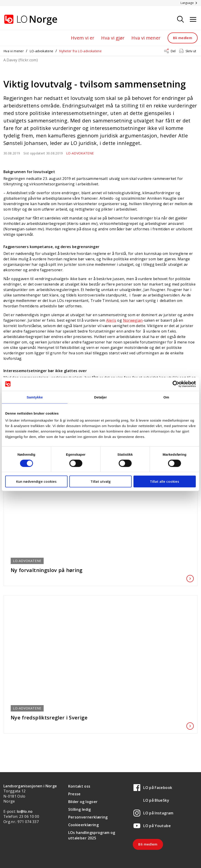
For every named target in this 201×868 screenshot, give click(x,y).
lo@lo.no (25, 811)
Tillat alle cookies (165, 481)
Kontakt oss (79, 786)
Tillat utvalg (101, 481)
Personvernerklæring (88, 817)
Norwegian (133, 320)
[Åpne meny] (193, 20)
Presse (74, 794)
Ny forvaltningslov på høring (100, 570)
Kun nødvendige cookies (36, 481)
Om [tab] (166, 397)
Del (173, 51)
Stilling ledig (80, 809)
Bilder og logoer (83, 802)
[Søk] (181, 20)
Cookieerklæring (83, 825)
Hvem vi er (83, 38)
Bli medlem (183, 38)
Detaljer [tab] (100, 397)
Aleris (111, 320)
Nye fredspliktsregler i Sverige (100, 717)
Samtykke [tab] (35, 397)
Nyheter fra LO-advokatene (80, 51)
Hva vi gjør (113, 38)
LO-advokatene (41, 51)
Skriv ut (191, 51)
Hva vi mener (146, 38)
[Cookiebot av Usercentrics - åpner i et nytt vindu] (176, 384)
